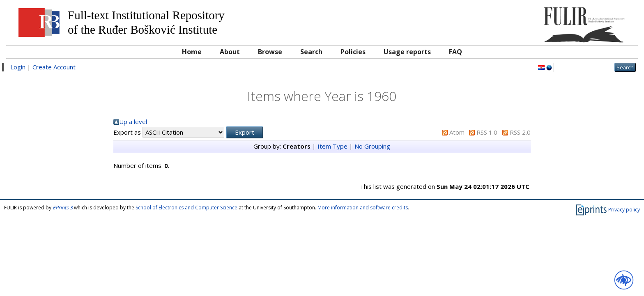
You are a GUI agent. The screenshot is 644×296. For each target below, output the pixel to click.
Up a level (133, 122)
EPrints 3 (63, 208)
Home (192, 52)
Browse (270, 52)
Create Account (54, 67)
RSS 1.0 (487, 132)
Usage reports (407, 52)
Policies (353, 52)
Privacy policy (624, 210)
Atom (457, 132)
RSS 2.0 (520, 132)
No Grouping (372, 146)
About (230, 52)
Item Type (332, 146)
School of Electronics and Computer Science (186, 208)
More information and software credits (363, 208)
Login (18, 67)
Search (311, 52)
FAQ (455, 52)
